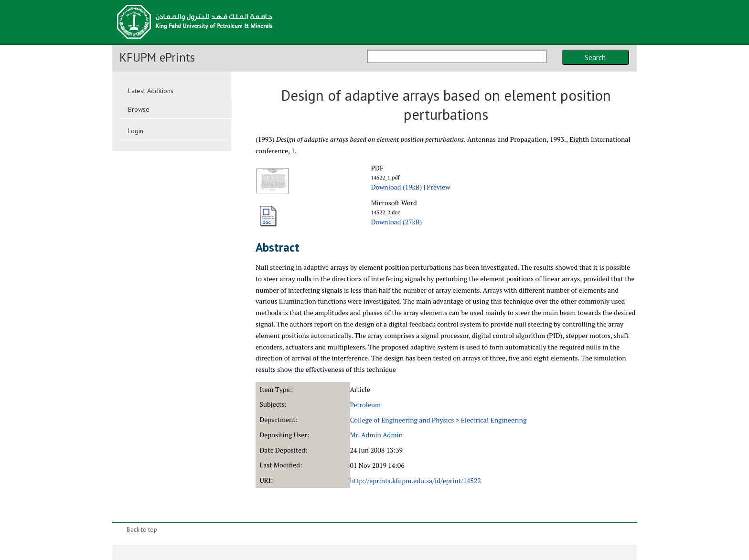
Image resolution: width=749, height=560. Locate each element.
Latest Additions (151, 91)
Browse (139, 109)
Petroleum (366, 405)
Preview (438, 187)
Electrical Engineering (494, 420)
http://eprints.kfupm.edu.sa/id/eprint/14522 (416, 481)
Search (595, 57)
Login (136, 131)
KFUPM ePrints (157, 57)
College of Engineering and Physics (402, 420)
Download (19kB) (397, 187)
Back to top (142, 530)
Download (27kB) (397, 222)
